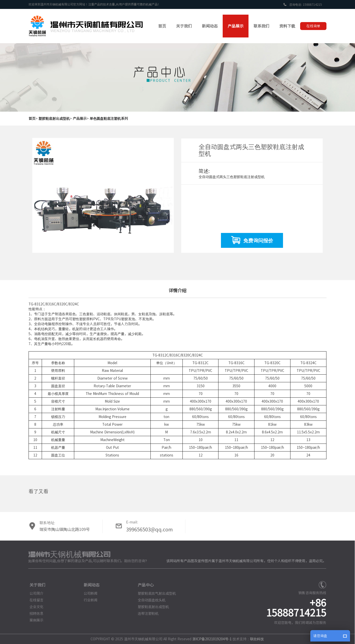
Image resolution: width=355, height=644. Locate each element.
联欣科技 (254, 639)
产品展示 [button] (236, 26)
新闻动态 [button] (210, 26)
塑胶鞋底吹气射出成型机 (154, 593)
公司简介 (34, 593)
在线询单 (313, 26)
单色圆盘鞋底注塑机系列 (109, 119)
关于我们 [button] (184, 26)
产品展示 (80, 119)
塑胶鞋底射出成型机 (54, 119)
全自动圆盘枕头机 (149, 600)
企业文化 (34, 607)
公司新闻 (88, 593)
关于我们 (35, 585)
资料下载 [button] (287, 26)
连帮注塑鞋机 (146, 613)
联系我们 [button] (261, 26)
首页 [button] (162, 26)
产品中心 (143, 585)
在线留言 (34, 600)
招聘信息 (34, 613)
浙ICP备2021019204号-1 (210, 639)
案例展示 (34, 620)
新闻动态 (89, 585)
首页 (32, 119)
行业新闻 (88, 600)
